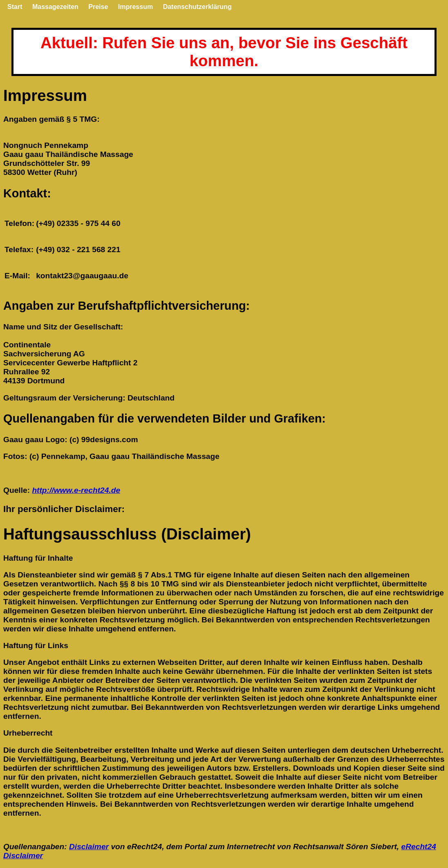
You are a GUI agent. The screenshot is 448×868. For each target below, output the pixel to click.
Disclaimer (89, 847)
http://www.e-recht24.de (76, 490)
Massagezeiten (55, 7)
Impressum (136, 7)
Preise (98, 7)
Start (15, 7)
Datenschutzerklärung (197, 7)
